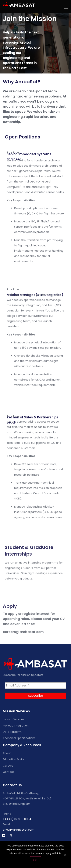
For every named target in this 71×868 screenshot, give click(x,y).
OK (35, 860)
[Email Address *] (35, 686)
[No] (65, 854)
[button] (66, 7)
